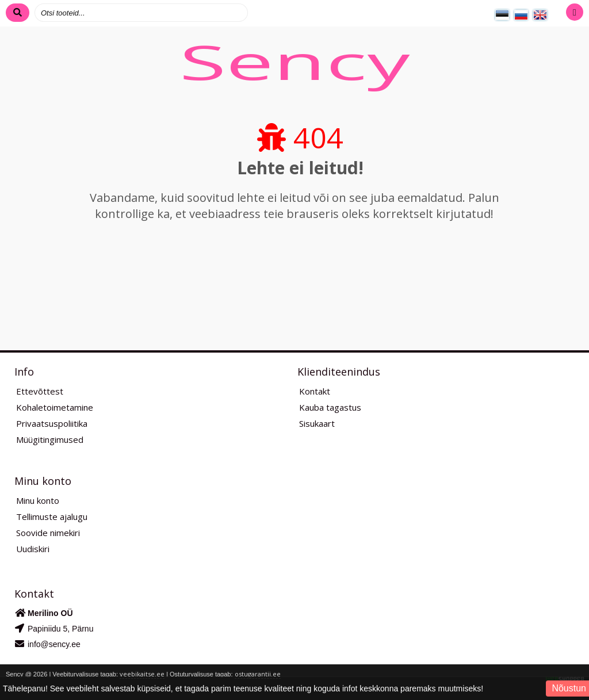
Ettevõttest (40, 391)
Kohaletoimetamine (55, 407)
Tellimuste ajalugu (52, 517)
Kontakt (315, 391)
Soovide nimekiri (48, 533)
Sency (294, 62)
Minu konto (38, 500)
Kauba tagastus (330, 407)
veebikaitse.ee (142, 674)
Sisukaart (317, 423)
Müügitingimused (50, 439)
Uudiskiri (33, 549)
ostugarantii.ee (258, 674)
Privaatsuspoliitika (52, 423)
